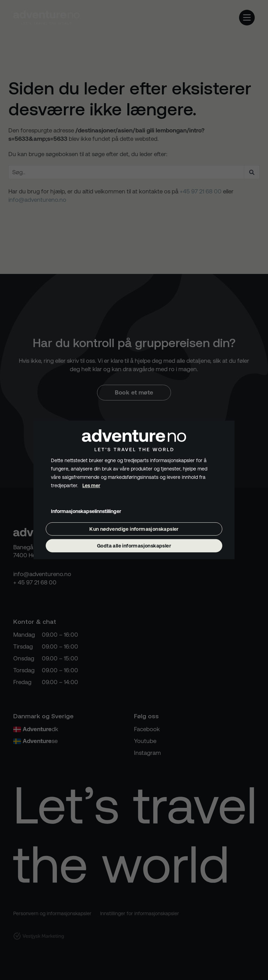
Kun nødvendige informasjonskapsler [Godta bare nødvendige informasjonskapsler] (134, 529)
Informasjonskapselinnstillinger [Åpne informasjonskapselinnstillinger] (86, 511)
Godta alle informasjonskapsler (134, 546)
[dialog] (134, 490)
